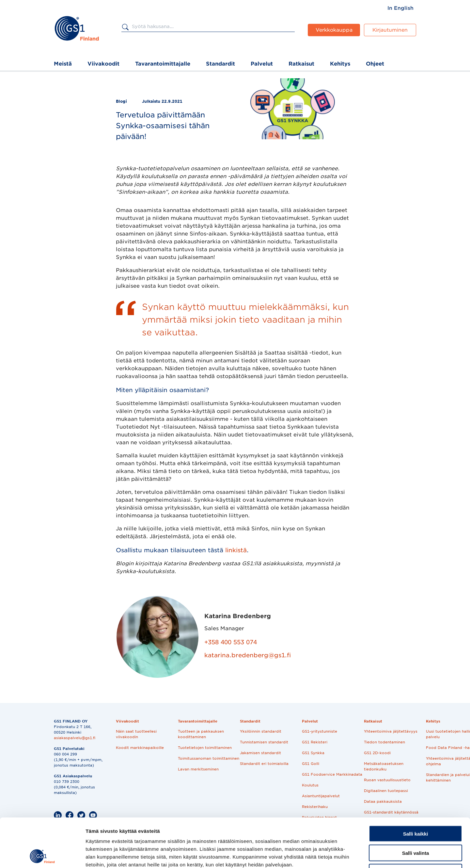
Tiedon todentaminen (384, 742)
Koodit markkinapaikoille (140, 748)
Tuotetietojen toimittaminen (205, 748)
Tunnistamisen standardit (264, 742)
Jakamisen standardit (260, 753)
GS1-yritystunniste (320, 731)
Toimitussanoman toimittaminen (209, 758)
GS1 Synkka (313, 753)
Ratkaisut (301, 64)
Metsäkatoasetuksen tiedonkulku (384, 766)
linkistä (236, 550)
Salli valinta (416, 807)
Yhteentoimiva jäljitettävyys (391, 731)
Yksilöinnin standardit (261, 731)
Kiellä (415, 826)
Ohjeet (375, 64)
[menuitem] (400, 8)
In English (400, 8)
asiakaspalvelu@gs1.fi (75, 738)
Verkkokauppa (334, 30)
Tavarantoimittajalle (163, 64)
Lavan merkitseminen (198, 769)
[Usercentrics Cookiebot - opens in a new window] (42, 855)
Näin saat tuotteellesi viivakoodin (136, 734)
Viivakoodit (103, 64)
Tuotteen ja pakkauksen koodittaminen (201, 734)
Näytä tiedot (349, 855)
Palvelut (262, 64)
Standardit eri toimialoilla (264, 764)
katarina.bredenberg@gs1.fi (248, 655)
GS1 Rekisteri (315, 742)
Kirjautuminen (390, 30)
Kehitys (340, 64)
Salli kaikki (416, 788)
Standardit (220, 64)
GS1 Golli (311, 764)
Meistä (63, 64)
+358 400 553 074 (231, 642)
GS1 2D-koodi (377, 753)
